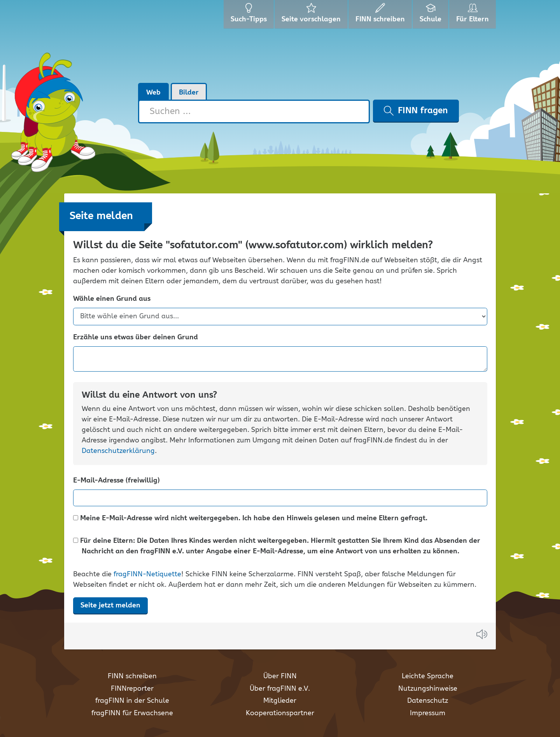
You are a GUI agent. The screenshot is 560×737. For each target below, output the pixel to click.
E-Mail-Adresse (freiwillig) (116, 481)
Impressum (428, 713)
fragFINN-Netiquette (147, 574)
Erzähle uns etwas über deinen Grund (136, 338)
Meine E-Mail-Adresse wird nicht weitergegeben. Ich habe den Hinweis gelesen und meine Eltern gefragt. (250, 519)
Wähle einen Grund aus (112, 299)
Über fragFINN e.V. (280, 689)
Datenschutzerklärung (118, 451)
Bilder (189, 93)
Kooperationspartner (280, 713)
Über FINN (280, 676)
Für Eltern (474, 16)
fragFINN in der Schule (132, 701)
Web (153, 93)
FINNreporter (132, 689)
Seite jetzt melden (110, 605)
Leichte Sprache (428, 676)
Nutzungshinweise (428, 689)
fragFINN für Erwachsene (132, 713)
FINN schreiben (132, 676)
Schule (431, 16)
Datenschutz (428, 701)
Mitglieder (280, 701)
